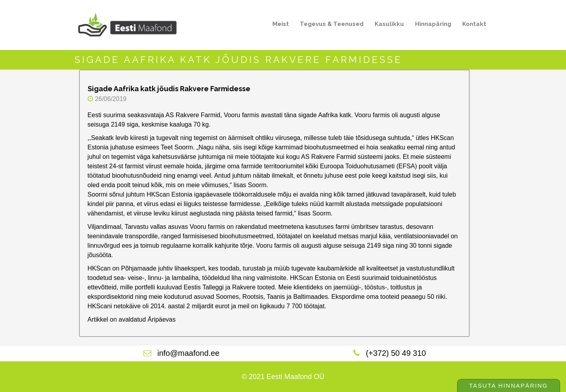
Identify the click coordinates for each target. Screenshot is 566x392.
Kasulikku (387, 26)
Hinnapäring (433, 24)
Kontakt (474, 24)
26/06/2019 (111, 99)
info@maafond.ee (188, 353)
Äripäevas (162, 319)
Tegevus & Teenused (329, 26)
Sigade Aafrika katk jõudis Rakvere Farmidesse (169, 89)
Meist (278, 26)
